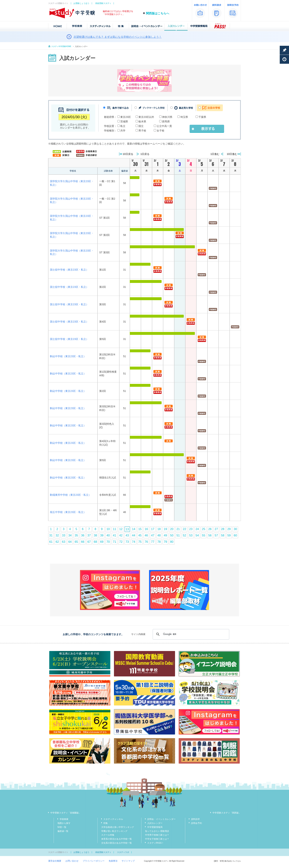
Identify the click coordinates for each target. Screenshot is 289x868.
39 (102, 535)
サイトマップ (128, 861)
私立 (123, 126)
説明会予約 (196, 823)
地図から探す (64, 823)
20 (172, 529)
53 (191, 535)
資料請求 (195, 819)
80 (172, 542)
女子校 (160, 131)
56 (210, 535)
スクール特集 (108, 835)
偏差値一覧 (63, 831)
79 (165, 542)
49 (165, 535)
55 (204, 535)
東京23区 (126, 117)
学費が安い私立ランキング (114, 831)
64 (70, 542)
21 (178, 529)
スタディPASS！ (155, 843)
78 (159, 542)
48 (159, 535)
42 (121, 535)
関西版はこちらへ (158, 13)
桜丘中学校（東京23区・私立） (68, 512)
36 (83, 535)
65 (76, 542)
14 (134, 529)
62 (57, 542)
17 (153, 529)
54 (197, 535)
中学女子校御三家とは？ (157, 839)
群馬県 (166, 121)
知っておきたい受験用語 (157, 831)
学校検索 (64, 819)
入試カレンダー (155, 823)
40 (108, 535)
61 (51, 542)
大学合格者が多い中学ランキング (118, 827)
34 (70, 535)
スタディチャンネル (113, 819)
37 (89, 535)
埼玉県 (184, 117)
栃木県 (142, 121)
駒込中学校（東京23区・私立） (68, 356)
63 (64, 542)
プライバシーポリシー (94, 861)
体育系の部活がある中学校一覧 (117, 839)
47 (153, 535)
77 (153, 542)
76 (146, 542)
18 (159, 529)
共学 (123, 131)
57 (216, 535)
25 (204, 529)
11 (115, 529)
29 (229, 529)
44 (134, 535)
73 (127, 542)
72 (121, 542)
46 (146, 535)
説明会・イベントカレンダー (161, 819)
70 (108, 542)
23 (191, 529)
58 (223, 535)
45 (140, 535)
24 (197, 529)
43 (127, 535)
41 (115, 535)
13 (127, 529)
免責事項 (113, 861)
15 (140, 529)
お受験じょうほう (81, 3)
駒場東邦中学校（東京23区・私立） (71, 495)
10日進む (232, 154)
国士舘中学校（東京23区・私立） (69, 270)
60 (235, 535)
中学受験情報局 (155, 827)
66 (83, 542)
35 (76, 535)
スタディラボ (123, 852)
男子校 (142, 131)
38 (95, 535)
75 (140, 542)
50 (172, 535)
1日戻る (145, 154)
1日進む (215, 154)
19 (165, 529)
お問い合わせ (72, 861)
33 (64, 535)
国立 (141, 126)
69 (102, 542)
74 (134, 542)
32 (57, 535)
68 (95, 542)
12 (121, 529)
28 (223, 529)
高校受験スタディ (103, 3)
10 (108, 529)
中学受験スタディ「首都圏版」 (66, 813)
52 (184, 535)
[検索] (190, 634)
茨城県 (124, 121)
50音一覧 (62, 827)
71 (115, 542)
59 (229, 535)
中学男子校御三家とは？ (157, 835)
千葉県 (202, 117)
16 (146, 529)
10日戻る (128, 154)
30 (235, 529)
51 (178, 535)
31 (51, 535)
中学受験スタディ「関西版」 (227, 813)
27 (216, 529)
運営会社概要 (55, 861)
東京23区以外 (146, 117)
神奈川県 (167, 117)
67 (89, 542)
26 (210, 529)
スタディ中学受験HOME (61, 46)
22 (184, 529)
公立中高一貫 (164, 126)
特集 (106, 823)
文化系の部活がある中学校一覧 (117, 843)
